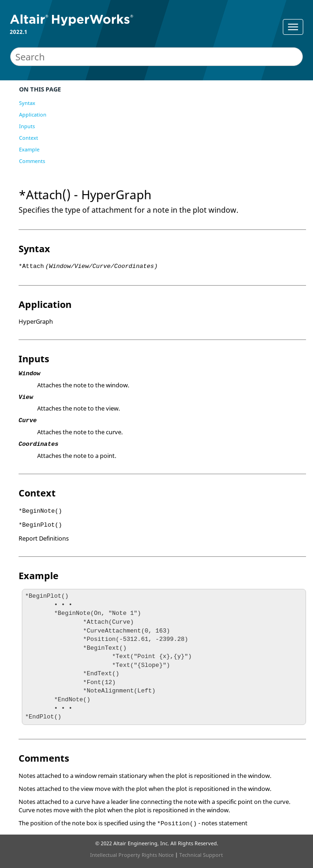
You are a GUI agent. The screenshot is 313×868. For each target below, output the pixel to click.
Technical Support (201, 855)
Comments (32, 161)
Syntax (27, 103)
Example (29, 149)
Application (33, 114)
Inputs (27, 126)
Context (29, 138)
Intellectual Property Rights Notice (132, 855)
